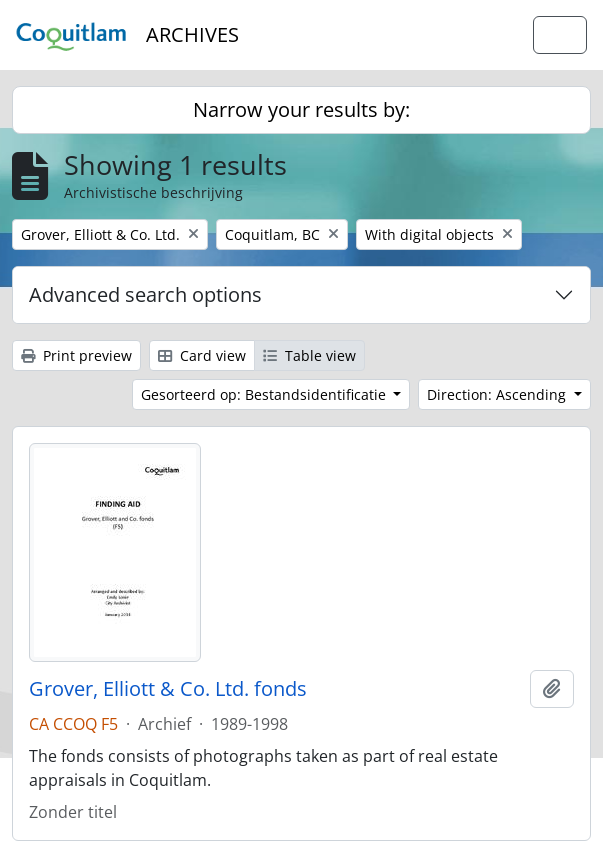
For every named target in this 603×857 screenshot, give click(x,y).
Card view (202, 355)
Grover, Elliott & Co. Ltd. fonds (168, 689)
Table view (309, 355)
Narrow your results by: (301, 109)
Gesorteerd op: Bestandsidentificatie (265, 394)
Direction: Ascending (498, 394)
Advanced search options (145, 294)
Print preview (76, 355)
